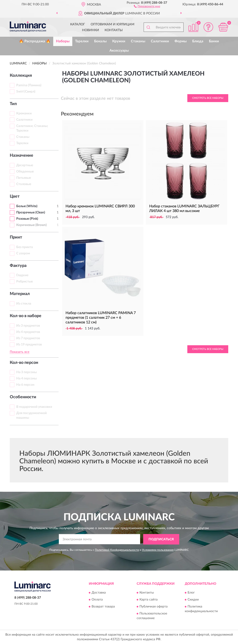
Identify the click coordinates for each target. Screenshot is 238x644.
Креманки (24, 113)
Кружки (119, 41)
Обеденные (25, 172)
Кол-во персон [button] (24, 363)
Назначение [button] (21, 156)
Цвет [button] (15, 196)
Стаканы (138, 41)
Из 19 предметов (29, 345)
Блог (191, 593)
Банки (214, 41)
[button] (147, 6)
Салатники (160, 41)
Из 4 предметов (28, 332)
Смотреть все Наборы (208, 98)
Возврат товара (103, 607)
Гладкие (22, 275)
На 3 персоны (26, 372)
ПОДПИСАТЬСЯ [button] (161, 539)
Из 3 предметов (28, 326)
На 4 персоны (26, 378)
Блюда (198, 41)
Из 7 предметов (28, 338)
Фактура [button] (18, 266)
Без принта (25, 247)
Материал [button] (20, 294)
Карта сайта (149, 600)
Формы (181, 41)
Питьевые (24, 178)
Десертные (25, 165)
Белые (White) (27, 206)
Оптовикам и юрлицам (112, 24)
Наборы (63, 41)
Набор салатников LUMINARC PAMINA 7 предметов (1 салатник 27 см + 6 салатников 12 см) (101, 318)
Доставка (99, 593)
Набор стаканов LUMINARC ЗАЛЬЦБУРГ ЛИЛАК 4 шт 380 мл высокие (184, 209)
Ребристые (25, 282)
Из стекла (24, 304)
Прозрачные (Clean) (31, 212)
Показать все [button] (20, 352)
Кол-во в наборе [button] (26, 316)
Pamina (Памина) (29, 85)
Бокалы (100, 41)
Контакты (114, 30)
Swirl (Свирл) (26, 92)
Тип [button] (13, 104)
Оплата (97, 600)
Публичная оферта (154, 607)
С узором (23, 253)
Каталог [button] (78, 24)
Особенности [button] (23, 397)
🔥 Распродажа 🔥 (35, 41)
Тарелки (82, 41)
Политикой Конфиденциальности (117, 550)
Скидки (193, 600)
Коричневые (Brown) (31, 225)
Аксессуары (119, 51)
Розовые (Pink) (27, 219)
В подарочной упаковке (34, 407)
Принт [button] (16, 237)
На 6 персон (25, 385)
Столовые (24, 184)
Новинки (91, 30)
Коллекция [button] (21, 76)
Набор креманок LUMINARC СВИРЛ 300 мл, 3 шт (100, 209)
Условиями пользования (158, 550)
